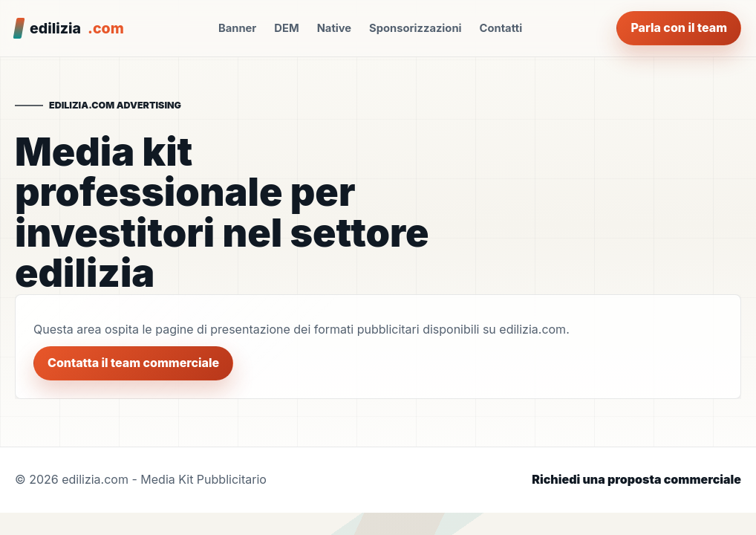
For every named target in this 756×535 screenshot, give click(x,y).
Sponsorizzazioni (415, 28)
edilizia (77, 28)
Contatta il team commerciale (133, 363)
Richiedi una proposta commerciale (636, 479)
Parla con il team (679, 27)
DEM (286, 28)
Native (334, 28)
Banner (237, 28)
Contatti (501, 28)
